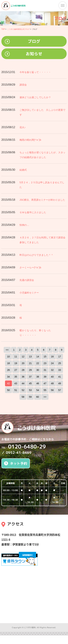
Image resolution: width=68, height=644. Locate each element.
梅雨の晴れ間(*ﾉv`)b (30, 140)
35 (16, 377)
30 (38, 370)
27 (16, 370)
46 (38, 383)
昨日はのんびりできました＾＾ (36, 255)
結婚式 (23, 170)
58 (23, 397)
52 (23, 390)
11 (16, 357)
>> (45, 397)
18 (8, 363)
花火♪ (23, 127)
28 (23, 370)
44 (23, 383)
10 (8, 357)
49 (60, 383)
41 (60, 377)
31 (45, 370)
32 (52, 370)
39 (45, 377)
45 (30, 383)
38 (38, 377)
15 (45, 357)
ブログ (34, 41)
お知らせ (34, 54)
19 (16, 363)
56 (52, 390)
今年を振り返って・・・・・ (35, 72)
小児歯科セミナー (29, 293)
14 (38, 357)
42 (8, 383)
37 (30, 377)
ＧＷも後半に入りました (33, 212)
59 (30, 397)
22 (38, 363)
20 (23, 363)
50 (8, 390)
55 (45, 390)
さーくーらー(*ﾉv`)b (30, 267)
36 (23, 377)
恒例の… (24, 225)
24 (52, 363)
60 (38, 397)
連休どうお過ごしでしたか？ (35, 97)
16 (52, 357)
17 (60, 357)
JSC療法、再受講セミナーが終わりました (42, 200)
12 (23, 357)
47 (45, 383)
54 (38, 390)
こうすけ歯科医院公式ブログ (18, 29)
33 (60, 370)
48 (52, 383)
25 (60, 363)
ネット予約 (16, 463)
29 (30, 370)
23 (45, 363)
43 (16, 383)
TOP (3, 29)
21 (30, 363)
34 (8, 377)
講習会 (23, 85)
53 (30, 390)
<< (7, 350)
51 (16, 390)
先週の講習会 (27, 280)
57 (60, 390)
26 (8, 370)
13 (30, 357)
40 (52, 377)
